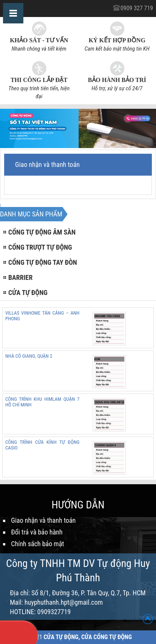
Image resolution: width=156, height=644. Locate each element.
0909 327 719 (137, 8)
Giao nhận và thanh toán (43, 520)
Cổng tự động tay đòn (43, 262)
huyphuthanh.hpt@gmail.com (64, 602)
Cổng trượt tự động (40, 247)
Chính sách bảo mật (37, 544)
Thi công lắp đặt (39, 80)
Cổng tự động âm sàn (42, 232)
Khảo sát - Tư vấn (39, 40)
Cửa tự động (28, 293)
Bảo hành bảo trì (117, 80)
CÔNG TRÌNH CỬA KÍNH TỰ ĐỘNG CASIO (42, 445)
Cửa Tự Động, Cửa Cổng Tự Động (88, 637)
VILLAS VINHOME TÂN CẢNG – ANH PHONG (42, 316)
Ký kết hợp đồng (117, 40)
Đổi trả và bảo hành (37, 532)
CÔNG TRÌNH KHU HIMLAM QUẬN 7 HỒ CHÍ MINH (42, 402)
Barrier (20, 277)
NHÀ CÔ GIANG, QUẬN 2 (29, 356)
